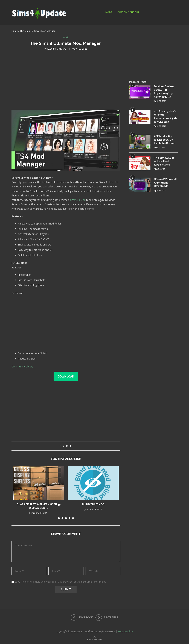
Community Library (22, 366)
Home (15, 31)
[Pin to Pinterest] (67, 446)
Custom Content (128, 12)
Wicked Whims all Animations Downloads (165, 183)
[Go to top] (95, 639)
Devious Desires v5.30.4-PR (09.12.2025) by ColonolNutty (164, 92)
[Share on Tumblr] (70, 446)
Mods (109, 12)
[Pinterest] (107, 618)
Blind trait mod (93, 504)
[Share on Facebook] (60, 446)
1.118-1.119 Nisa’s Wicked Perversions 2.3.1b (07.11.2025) (165, 117)
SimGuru (61, 49)
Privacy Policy (125, 631)
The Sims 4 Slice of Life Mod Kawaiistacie (164, 161)
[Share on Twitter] (63, 446)
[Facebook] (82, 618)
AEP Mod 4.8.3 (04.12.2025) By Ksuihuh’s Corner (164, 140)
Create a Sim (78, 200)
